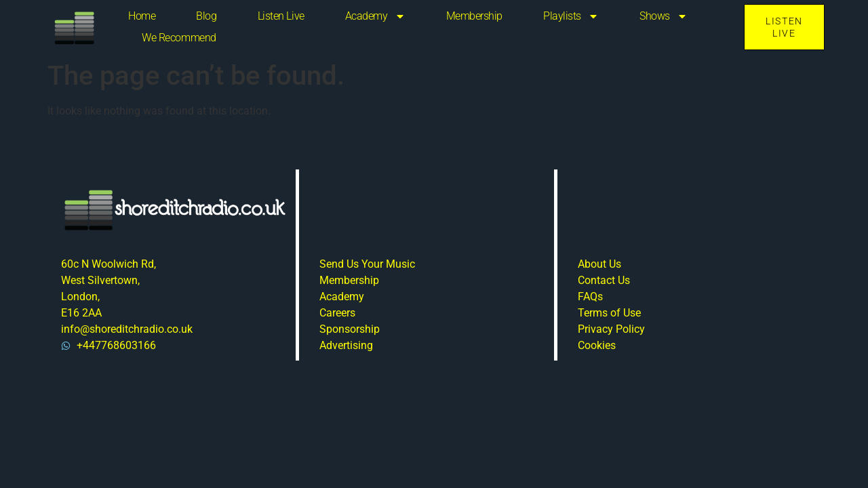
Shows (664, 16)
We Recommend (179, 38)
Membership (475, 16)
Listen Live (281, 16)
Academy (375, 16)
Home (142, 16)
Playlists (571, 16)
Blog (206, 16)
